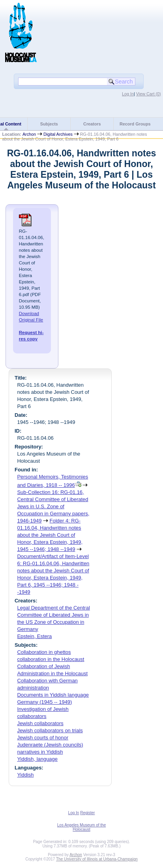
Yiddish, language (37, 759)
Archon (29, 134)
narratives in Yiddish (40, 752)
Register (87, 813)
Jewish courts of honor (43, 738)
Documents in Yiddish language (53, 695)
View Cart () (149, 94)
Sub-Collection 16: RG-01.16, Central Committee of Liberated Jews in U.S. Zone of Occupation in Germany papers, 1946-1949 (53, 506)
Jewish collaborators (40, 723)
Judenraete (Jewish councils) (50, 745)
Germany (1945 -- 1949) (44, 702)
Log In (128, 94)
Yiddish (25, 775)
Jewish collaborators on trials (50, 730)
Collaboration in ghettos (44, 652)
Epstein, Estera (34, 636)
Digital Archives (58, 134)
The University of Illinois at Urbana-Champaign (97, 859)
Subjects (49, 124)
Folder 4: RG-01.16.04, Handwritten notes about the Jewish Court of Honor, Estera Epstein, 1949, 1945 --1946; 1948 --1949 (50, 535)
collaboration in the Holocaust (51, 659)
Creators (92, 124)
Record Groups (135, 124)
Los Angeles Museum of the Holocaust (81, 827)
